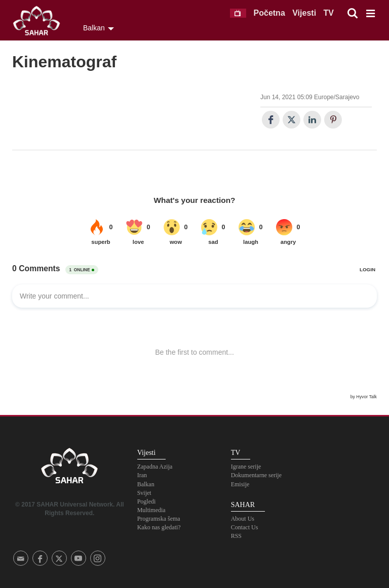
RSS (236, 536)
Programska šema (159, 519)
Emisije (240, 484)
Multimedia (151, 510)
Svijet (144, 493)
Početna (269, 13)
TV (329, 13)
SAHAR (40, 23)
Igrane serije (246, 467)
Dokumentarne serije (256, 475)
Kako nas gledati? (159, 527)
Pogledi (147, 501)
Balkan (146, 484)
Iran (142, 475)
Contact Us (245, 527)
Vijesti (304, 13)
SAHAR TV (69, 469)
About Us (243, 519)
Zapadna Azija (155, 467)
